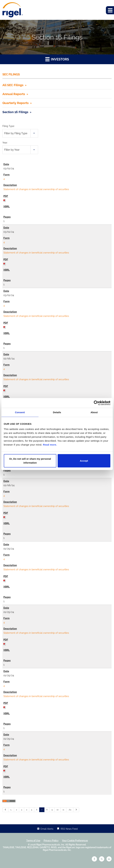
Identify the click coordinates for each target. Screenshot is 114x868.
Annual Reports (14, 94)
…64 (70, 810)
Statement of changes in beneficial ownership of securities (36, 189)
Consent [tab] (20, 412)
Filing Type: (9, 126)
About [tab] (94, 412)
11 (63, 810)
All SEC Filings (13, 85)
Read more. (50, 444)
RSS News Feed (69, 829)
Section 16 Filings (15, 112)
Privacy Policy (51, 841)
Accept (84, 461)
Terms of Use (33, 841)
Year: (5, 143)
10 (58, 810)
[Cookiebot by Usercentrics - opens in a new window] (96, 403)
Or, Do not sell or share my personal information (30, 461)
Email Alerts (47, 829)
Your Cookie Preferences (75, 841)
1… (11, 810)
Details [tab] (57, 412)
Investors (57, 59)
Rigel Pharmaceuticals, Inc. (51, 845)
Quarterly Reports (15, 103)
